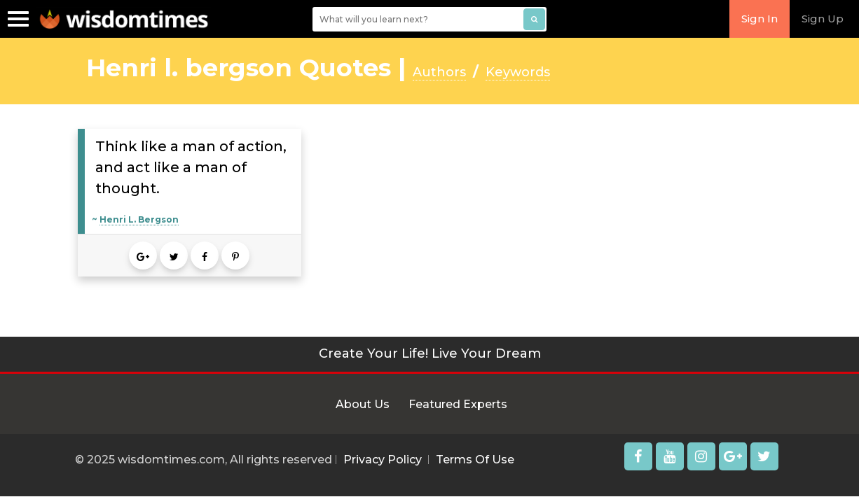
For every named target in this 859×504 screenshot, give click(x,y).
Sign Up (823, 19)
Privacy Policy (383, 460)
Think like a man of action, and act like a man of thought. (191, 167)
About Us (363, 404)
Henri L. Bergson (139, 219)
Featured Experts (458, 404)
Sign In (760, 19)
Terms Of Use (475, 460)
